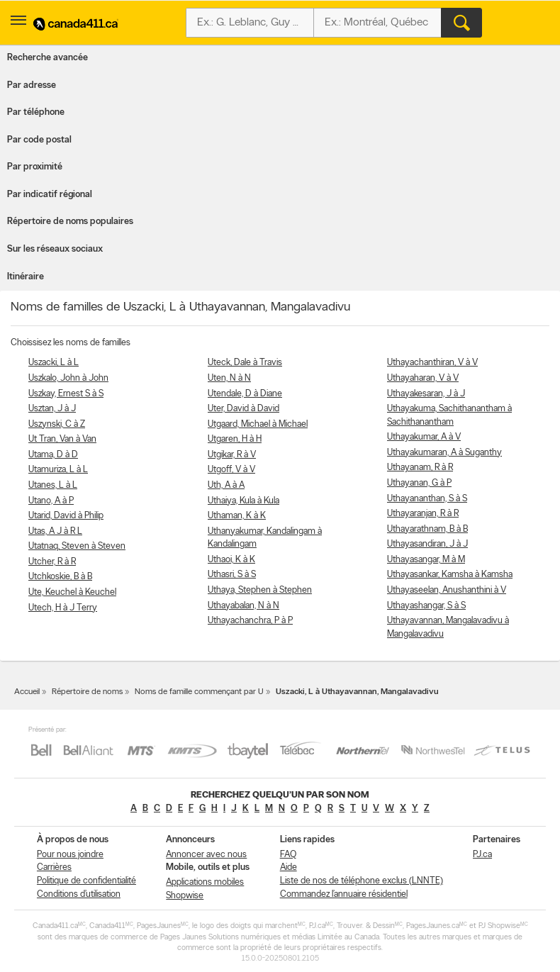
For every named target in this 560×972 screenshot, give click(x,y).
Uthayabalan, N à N (243, 606)
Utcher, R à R (52, 562)
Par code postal (39, 140)
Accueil (27, 692)
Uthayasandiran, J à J (427, 544)
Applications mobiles (205, 882)
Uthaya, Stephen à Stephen (260, 590)
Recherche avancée (47, 58)
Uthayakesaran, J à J (426, 394)
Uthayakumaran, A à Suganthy (444, 453)
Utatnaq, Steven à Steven (77, 546)
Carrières (54, 867)
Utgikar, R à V (232, 455)
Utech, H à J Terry (63, 608)
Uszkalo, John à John (68, 378)
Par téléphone (36, 112)
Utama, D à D (53, 455)
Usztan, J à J (52, 409)
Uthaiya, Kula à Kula (243, 501)
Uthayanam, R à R (420, 468)
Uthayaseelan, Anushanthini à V (447, 590)
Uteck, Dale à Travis (245, 363)
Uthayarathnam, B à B (427, 529)
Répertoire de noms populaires (70, 222)
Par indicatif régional (50, 195)
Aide (289, 867)
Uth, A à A (226, 485)
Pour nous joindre (70, 855)
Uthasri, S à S (232, 575)
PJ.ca (482, 855)
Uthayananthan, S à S (427, 499)
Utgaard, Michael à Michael (258, 424)
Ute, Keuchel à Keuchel (72, 592)
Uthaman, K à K (237, 516)
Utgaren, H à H (235, 439)
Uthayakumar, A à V (424, 437)
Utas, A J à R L (55, 531)
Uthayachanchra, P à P (250, 621)
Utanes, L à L (53, 485)
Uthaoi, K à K (231, 560)
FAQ (288, 855)
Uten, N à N (229, 378)
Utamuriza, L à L (58, 470)
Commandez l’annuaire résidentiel (344, 894)
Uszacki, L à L (54, 363)
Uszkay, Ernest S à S (66, 394)
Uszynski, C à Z (57, 424)
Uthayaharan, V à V (423, 378)
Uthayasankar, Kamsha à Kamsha (450, 575)
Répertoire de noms (87, 692)
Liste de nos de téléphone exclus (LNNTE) (362, 881)
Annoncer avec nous (206, 855)
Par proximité (35, 167)
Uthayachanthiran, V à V (432, 363)
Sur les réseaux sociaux (55, 249)
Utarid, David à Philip (66, 516)
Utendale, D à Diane (245, 394)
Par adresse (32, 85)
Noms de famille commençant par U (199, 692)
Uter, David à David (243, 409)
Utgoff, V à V (231, 470)
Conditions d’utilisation (79, 894)
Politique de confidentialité (86, 881)
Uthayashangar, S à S (426, 606)
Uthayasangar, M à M (426, 560)
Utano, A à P (51, 501)
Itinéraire (26, 277)
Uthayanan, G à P (419, 483)
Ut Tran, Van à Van (62, 439)
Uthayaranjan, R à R (423, 514)
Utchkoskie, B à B (60, 577)
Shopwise (185, 896)
